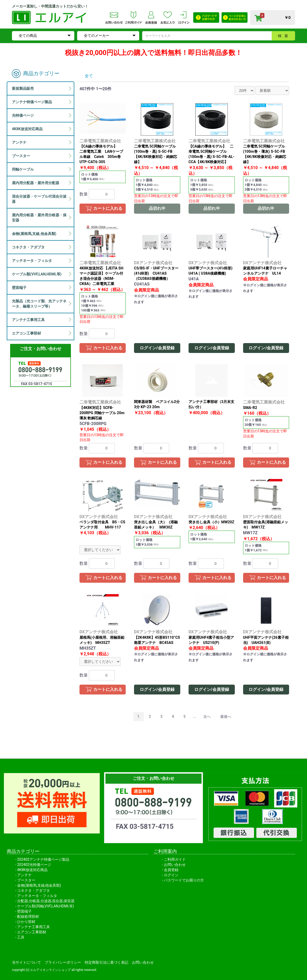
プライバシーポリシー (63, 962)
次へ (207, 717)
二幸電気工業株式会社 (100, 141)
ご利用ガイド (175, 859)
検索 (284, 36)
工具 (21, 937)
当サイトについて (26, 962)
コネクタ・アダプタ (34, 891)
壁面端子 (24, 911)
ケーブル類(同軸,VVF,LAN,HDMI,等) (46, 906)
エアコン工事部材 (32, 932)
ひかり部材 (26, 922)
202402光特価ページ (34, 865)
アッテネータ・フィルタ (37, 896)
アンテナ (24, 875)
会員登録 (171, 870)
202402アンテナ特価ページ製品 (43, 859)
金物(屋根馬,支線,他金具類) (39, 885)
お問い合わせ (175, 865)
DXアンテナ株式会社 (153, 263)
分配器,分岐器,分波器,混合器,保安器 (46, 901)
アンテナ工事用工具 (34, 927)
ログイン (171, 875)
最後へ (226, 717)
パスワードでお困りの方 (184, 880)
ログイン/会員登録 (157, 348)
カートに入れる (108, 208)
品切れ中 (157, 208)
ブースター (26, 880)
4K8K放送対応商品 (32, 870)
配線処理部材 (28, 916)
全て (89, 76)
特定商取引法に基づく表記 (106, 962)
